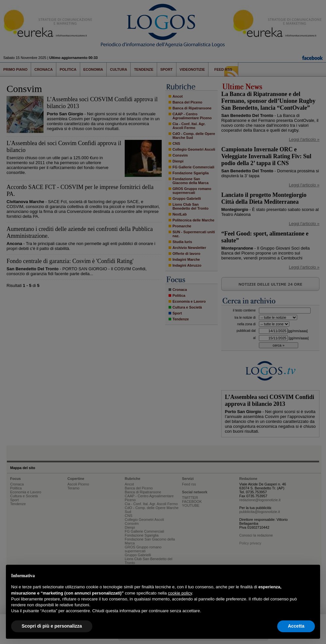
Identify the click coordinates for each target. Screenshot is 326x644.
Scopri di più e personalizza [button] (52, 626)
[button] (312, 575)
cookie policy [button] (180, 593)
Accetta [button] (296, 626)
